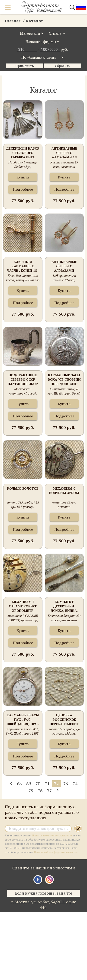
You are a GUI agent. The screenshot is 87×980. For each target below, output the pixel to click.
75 (31, 791)
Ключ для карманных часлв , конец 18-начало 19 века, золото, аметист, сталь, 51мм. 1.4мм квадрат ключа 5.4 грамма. (23, 266)
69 (29, 784)
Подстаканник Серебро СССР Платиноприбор (23, 379)
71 (47, 784)
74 (75, 784)
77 (49, 791)
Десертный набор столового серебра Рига (23, 153)
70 (38, 784)
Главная (13, 21)
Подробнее (23, 189)
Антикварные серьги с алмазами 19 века (64, 153)
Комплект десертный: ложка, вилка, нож (64, 606)
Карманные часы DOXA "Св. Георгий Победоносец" (64, 379)
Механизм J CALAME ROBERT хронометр (23, 606)
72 (56, 784)
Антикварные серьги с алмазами (64, 266)
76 (40, 791)
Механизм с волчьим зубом (64, 491)
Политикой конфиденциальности (56, 852)
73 (66, 784)
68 (19, 784)
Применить (25, 66)
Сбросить (63, 66)
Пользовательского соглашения (52, 835)
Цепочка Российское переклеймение (64, 719)
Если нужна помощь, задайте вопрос (43, 893)
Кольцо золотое (23, 488)
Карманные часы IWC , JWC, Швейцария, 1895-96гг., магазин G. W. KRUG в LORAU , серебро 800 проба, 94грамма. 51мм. (23, 720)
